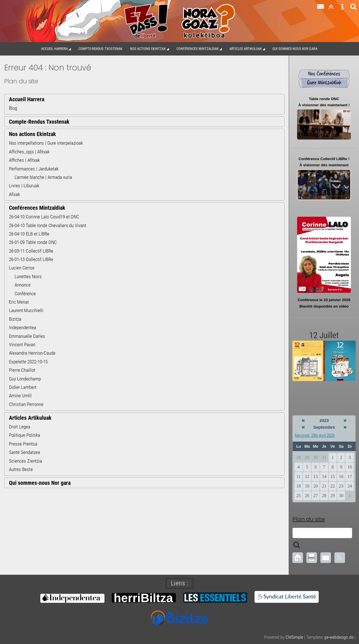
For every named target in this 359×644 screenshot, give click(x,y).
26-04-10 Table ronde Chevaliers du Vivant (48, 225)
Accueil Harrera (54, 49)
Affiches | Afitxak (24, 160)
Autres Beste (21, 469)
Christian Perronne (26, 404)
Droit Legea (20, 427)
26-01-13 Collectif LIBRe (31, 259)
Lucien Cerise (22, 268)
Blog (13, 108)
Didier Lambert (23, 387)
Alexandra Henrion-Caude (32, 353)
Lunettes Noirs (28, 276)
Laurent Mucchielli (26, 310)
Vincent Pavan (22, 345)
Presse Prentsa (23, 444)
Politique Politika (25, 435)
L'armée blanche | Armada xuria (43, 177)
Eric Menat (19, 302)
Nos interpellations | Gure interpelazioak (46, 143)
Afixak (14, 194)
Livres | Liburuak (24, 186)
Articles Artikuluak (246, 49)
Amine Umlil (20, 396)
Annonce (23, 285)
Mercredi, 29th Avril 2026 (315, 435)
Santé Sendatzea (25, 452)
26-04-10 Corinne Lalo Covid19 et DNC (44, 217)
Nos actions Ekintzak (148, 49)
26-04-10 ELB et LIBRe (29, 234)
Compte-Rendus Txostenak (100, 49)
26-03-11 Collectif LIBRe (31, 251)
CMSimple (294, 637)
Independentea (23, 327)
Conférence (25, 294)
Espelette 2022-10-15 (28, 362)
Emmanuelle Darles (27, 336)
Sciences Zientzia (25, 461)
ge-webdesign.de (339, 637)
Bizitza (15, 319)
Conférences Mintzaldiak (198, 49)
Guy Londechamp (25, 379)
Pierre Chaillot (22, 370)
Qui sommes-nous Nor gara (295, 49)
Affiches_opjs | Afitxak (29, 152)
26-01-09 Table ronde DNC (33, 242)
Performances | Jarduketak (34, 169)
